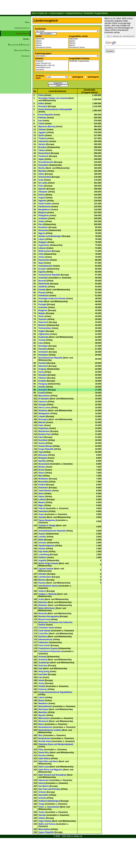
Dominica (43, 637)
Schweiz (42, 792)
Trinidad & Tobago (47, 526)
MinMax (26, 39)
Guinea (42, 443)
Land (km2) (52, 70)
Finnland (42, 363)
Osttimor (42, 557)
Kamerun (43, 402)
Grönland (43, 660)
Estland (42, 485)
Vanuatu (42, 815)
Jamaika (42, 517)
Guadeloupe (44, 663)
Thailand (42, 138)
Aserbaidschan (45, 266)
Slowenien (43, 488)
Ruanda (42, 293)
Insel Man (43, 674)
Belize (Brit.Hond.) (47, 608)
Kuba (41, 301)
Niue (40, 735)
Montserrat (43, 721)
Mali (40, 476)
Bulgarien (43, 310)
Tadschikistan (45, 491)
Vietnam (42, 129)
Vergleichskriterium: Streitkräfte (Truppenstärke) (87, 13)
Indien (41, 103)
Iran (40, 121)
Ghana (41, 473)
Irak (40, 677)
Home (27, 22)
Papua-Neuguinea (47, 520)
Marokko (42, 171)
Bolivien (42, 325)
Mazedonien (44, 431)
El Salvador (44, 399)
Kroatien (42, 381)
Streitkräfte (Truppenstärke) (84, 61)
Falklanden (43, 642)
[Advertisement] (15, 115)
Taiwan (42, 150)
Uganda (42, 272)
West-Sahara (44, 829)
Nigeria (42, 233)
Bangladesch (44, 210)
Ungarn (42, 331)
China (41, 95)
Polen (41, 186)
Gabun (41, 497)
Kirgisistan (43, 428)
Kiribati (42, 686)
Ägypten (52, 41)
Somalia (42, 798)
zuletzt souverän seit (52, 63)
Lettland (42, 499)
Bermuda (43, 613)
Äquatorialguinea (46, 546)
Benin (41, 494)
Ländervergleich (56, 13)
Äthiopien (43, 192)
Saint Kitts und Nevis (48, 761)
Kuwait (42, 393)
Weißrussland (45, 251)
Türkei (41, 124)
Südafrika (43, 287)
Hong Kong (44, 671)
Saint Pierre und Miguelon (50, 770)
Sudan (41, 221)
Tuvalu (41, 812)
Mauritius (43, 712)
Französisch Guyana (48, 648)
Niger (41, 505)
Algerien (52, 45)
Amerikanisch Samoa (52, 48)
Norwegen (43, 346)
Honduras (43, 411)
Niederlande (44, 284)
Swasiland (43, 511)
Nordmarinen (44, 738)
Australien (43, 278)
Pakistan (42, 118)
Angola (42, 198)
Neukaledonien (45, 727)
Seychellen (43, 795)
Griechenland (45, 177)
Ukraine (42, 144)
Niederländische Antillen (50, 730)
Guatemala (43, 337)
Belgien (42, 313)
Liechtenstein (45, 577)
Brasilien (43, 147)
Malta (41, 540)
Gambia (42, 549)
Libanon (42, 248)
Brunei (41, 470)
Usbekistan (44, 296)
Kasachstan (44, 260)
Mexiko (42, 168)
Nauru (41, 724)
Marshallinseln (45, 706)
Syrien (41, 135)
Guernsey (43, 666)
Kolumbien (43, 165)
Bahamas (43, 602)
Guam (41, 514)
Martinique (43, 709)
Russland (43, 106)
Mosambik (43, 482)
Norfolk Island (45, 741)
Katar (41, 425)
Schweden (43, 352)
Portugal (42, 304)
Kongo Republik (46, 449)
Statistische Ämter (22, 50)
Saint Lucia (44, 767)
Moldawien (43, 479)
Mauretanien (44, 396)
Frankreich (43, 156)
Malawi (42, 502)
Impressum (25, 56)
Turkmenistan (45, 328)
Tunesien (43, 319)
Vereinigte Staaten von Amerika (53, 98)
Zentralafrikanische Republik (52, 531)
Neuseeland (44, 464)
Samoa (42, 783)
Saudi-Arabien (45, 204)
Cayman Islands (46, 569)
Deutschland (44, 153)
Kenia (41, 372)
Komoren (43, 689)
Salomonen (44, 780)
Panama (42, 583)
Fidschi (42, 508)
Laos (41, 343)
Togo (41, 452)
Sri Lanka (43, 183)
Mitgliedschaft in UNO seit (52, 65)
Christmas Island (46, 628)
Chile (41, 254)
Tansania (43, 349)
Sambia (42, 387)
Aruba (41, 599)
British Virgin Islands (48, 563)
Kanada (42, 290)
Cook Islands (44, 631)
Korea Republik (46, 115)
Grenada (42, 657)
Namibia (42, 461)
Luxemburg (44, 555)
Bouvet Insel (44, 619)
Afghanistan (52, 39)
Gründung (52, 61)
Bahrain (42, 422)
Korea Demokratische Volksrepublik (55, 109)
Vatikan (42, 818)
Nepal (41, 263)
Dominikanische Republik (50, 358)
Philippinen (44, 215)
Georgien (43, 390)
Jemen (41, 257)
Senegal (42, 405)
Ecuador (42, 269)
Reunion (42, 755)
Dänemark (43, 366)
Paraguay (43, 384)
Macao (41, 700)
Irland (41, 437)
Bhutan (42, 467)
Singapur (43, 242)
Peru (41, 224)
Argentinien (44, 245)
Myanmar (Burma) (47, 127)
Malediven (43, 703)
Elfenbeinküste (45, 640)
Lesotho (42, 537)
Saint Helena (44, 758)
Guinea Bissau (45, 446)
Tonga (41, 804)
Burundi (42, 281)
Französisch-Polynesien (50, 651)
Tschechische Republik (49, 275)
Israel (41, 180)
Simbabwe (43, 355)
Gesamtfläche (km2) (52, 68)
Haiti (40, 669)
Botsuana (43, 455)
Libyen (42, 239)
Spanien (42, 189)
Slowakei (43, 375)
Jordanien (43, 218)
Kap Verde (43, 552)
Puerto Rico (44, 753)
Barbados (43, 605)
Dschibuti (43, 440)
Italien (41, 174)
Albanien (52, 43)
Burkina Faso (45, 434)
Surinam (42, 543)
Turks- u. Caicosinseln (49, 807)
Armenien (43, 307)
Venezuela (43, 230)
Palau (41, 750)
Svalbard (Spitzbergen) (49, 801)
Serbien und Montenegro (50, 236)
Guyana (42, 534)
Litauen (42, 416)
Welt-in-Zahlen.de (40, 13)
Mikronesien (44, 718)
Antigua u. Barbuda (47, 594)
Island (41, 680)
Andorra (42, 591)
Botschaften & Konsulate (19, 45)
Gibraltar (42, 574)
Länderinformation (22, 28)
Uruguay (42, 369)
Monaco (42, 580)
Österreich (43, 322)
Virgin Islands (45, 821)
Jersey (41, 683)
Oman (41, 316)
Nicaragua (43, 419)
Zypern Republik (46, 832)
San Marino (44, 786)
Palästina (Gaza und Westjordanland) (56, 744)
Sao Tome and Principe (49, 789)
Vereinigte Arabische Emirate (52, 299)
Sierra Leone (44, 408)
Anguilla (42, 560)
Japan (41, 159)
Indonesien (43, 141)
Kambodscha (44, 207)
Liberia (42, 697)
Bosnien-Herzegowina (49, 616)
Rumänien (43, 227)
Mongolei (43, 458)
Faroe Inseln (44, 645)
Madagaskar (44, 413)
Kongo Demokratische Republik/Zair (55, 692)
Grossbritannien (46, 162)
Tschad (42, 340)
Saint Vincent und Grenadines (52, 775)
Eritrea (41, 195)
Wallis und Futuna (47, 824)
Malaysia (42, 213)
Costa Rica (43, 634)
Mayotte (42, 715)
